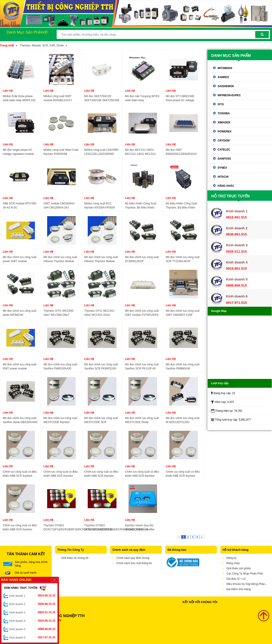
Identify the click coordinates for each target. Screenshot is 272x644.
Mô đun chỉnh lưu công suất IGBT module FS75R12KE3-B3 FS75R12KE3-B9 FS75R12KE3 (142, 313)
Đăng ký (231, 558)
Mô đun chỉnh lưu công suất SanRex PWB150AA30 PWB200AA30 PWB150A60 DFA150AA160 (60, 367)
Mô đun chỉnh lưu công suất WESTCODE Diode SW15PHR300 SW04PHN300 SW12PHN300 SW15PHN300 (142, 420)
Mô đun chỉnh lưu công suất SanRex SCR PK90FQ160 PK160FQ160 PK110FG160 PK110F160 (101, 367)
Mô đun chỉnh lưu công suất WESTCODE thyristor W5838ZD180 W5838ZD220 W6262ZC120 (61, 420)
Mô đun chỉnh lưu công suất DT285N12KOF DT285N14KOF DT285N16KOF (142, 259)
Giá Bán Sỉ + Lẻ (236, 579)
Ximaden (224, 122)
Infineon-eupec (229, 95)
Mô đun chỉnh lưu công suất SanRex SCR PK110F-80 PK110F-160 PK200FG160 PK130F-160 (142, 367)
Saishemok (226, 86)
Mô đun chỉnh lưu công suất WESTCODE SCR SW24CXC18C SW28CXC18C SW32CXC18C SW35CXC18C (101, 420)
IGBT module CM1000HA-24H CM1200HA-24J (59, 206)
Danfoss (224, 159)
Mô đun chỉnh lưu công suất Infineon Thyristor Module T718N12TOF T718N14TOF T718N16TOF (101, 259)
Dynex (222, 168)
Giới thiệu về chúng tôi (75, 558)
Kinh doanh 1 (32, 596)
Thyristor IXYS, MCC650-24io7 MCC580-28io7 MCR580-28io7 (59, 313)
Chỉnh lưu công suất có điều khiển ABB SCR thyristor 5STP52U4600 (101, 474)
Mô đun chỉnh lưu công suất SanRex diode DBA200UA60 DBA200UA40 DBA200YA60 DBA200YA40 (20, 420)
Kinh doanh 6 (32, 637)
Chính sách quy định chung (133, 558)
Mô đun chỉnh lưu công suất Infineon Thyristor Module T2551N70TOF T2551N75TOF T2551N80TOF (60, 259)
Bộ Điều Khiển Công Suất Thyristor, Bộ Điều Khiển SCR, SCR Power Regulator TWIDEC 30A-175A (183, 206)
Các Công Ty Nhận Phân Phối (245, 574)
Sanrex (223, 77)
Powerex (225, 132)
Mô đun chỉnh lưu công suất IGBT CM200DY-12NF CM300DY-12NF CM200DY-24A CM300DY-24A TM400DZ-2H (183, 313)
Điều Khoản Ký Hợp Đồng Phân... (247, 584)
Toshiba (224, 113)
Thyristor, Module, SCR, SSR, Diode (42, 45)
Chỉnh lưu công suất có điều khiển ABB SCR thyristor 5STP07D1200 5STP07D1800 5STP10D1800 (20, 474)
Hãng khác (226, 186)
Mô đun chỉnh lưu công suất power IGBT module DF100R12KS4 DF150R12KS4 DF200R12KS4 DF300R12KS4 (20, 259)
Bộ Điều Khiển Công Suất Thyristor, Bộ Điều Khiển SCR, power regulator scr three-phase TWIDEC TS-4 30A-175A (141, 206)
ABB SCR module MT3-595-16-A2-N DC (20, 206)
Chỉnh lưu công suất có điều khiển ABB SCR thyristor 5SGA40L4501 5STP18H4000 (183, 474)
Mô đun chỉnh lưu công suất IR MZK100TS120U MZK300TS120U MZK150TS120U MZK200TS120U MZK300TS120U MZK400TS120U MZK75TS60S (183, 420)
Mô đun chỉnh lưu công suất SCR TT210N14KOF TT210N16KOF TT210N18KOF (183, 259)
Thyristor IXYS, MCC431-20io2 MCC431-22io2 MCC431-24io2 (100, 313)
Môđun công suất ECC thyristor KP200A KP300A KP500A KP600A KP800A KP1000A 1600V (100, 206)
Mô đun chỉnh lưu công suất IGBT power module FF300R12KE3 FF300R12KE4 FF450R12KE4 (20, 367)
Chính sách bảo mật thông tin (134, 563)
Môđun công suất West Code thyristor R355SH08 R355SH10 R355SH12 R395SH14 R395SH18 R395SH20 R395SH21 (61, 152)
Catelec (224, 150)
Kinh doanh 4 (32, 621)
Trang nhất (7, 45)
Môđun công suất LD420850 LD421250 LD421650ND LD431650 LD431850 (101, 152)
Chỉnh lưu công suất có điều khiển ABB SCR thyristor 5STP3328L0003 (20, 528)
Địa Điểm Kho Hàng (239, 589)
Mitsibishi (225, 68)
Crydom (224, 141)
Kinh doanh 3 (32, 612)
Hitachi (223, 177)
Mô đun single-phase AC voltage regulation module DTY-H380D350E (18, 152)
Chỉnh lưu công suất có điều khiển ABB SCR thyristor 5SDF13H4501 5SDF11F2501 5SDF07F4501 (142, 474)
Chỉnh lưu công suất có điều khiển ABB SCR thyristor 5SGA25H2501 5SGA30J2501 (61, 474)
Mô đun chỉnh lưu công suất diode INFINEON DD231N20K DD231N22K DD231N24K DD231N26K (20, 313)
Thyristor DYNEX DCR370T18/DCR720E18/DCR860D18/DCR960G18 (116, 527)
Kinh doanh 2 (32, 604)
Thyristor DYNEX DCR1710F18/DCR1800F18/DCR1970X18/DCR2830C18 (78, 527)
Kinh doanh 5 (32, 629)
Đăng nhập (233, 563)
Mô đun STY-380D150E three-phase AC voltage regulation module (180, 98)
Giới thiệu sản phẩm (239, 568)
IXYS (221, 104)
